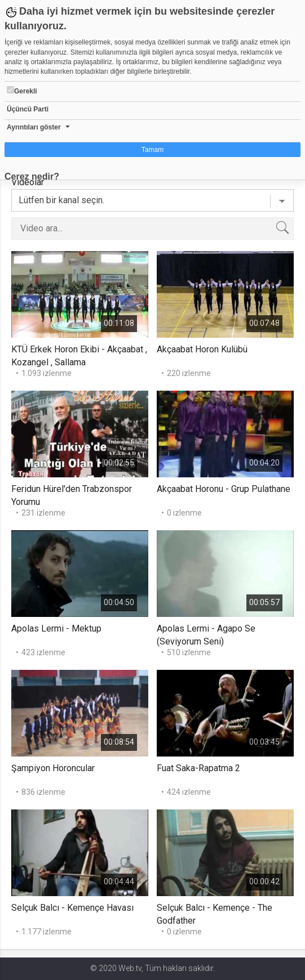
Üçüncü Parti (28, 109)
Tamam (152, 150)
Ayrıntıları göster (34, 127)
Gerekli (22, 91)
